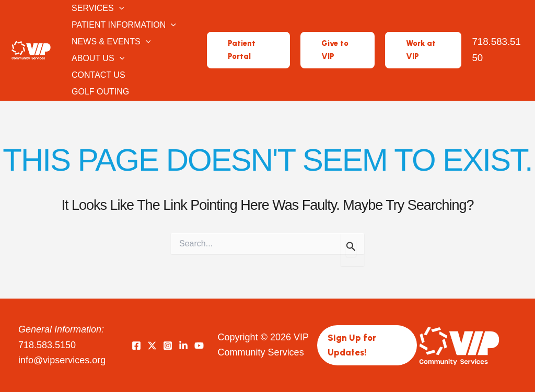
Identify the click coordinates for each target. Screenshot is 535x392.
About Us (97, 58)
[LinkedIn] (183, 346)
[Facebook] (136, 346)
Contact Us (97, 75)
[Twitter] (152, 346)
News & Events (110, 42)
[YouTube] (199, 346)
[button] (118, 8)
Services (97, 8)
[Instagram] (168, 346)
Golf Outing (99, 92)
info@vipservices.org (62, 360)
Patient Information (123, 25)
